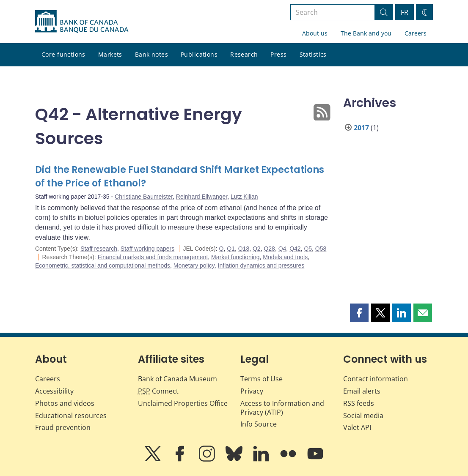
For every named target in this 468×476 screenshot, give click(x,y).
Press (278, 54)
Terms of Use (262, 379)
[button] (359, 313)
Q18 (244, 249)
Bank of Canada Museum (178, 379)
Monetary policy (194, 265)
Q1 (231, 249)
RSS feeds (359, 403)
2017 (361, 128)
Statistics (313, 54)
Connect (158, 391)
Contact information (376, 379)
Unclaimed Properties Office (183, 403)
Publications (199, 54)
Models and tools (285, 257)
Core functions (63, 54)
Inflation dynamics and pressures (261, 265)
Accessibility (54, 391)
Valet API (357, 427)
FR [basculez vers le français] (405, 12)
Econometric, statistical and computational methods (103, 265)
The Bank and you (366, 33)
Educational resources (71, 416)
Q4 (282, 249)
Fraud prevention (63, 427)
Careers (416, 33)
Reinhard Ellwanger (202, 197)
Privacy (252, 391)
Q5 (308, 249)
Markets (110, 54)
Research (244, 54)
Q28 (269, 249)
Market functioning (235, 257)
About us (315, 33)
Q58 (321, 249)
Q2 (257, 249)
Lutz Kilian (244, 197)
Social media (363, 416)
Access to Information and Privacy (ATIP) (282, 408)
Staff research (99, 249)
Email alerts (362, 391)
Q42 (295, 249)
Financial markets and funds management (153, 257)
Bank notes (151, 54)
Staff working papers (147, 249)
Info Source (259, 424)
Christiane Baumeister (144, 197)
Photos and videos (65, 403)
